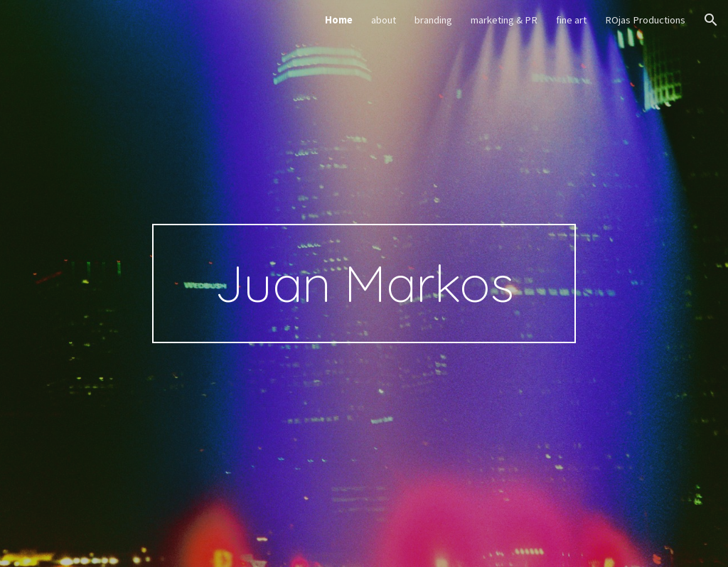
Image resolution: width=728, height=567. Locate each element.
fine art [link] (571, 20)
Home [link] (339, 20)
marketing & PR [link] (504, 20)
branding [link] (433, 20)
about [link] (384, 20)
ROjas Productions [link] (645, 20)
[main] (364, 283)
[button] (711, 20)
